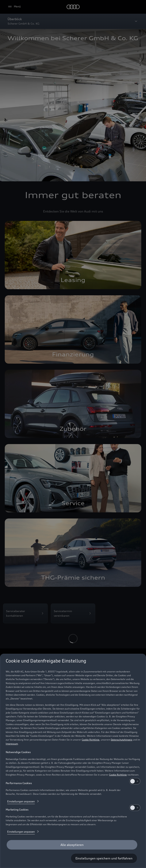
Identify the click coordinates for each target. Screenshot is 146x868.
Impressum (12, 744)
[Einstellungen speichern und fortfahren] (104, 858)
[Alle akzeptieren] (72, 845)
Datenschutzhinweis (122, 740)
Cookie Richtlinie (91, 740)
